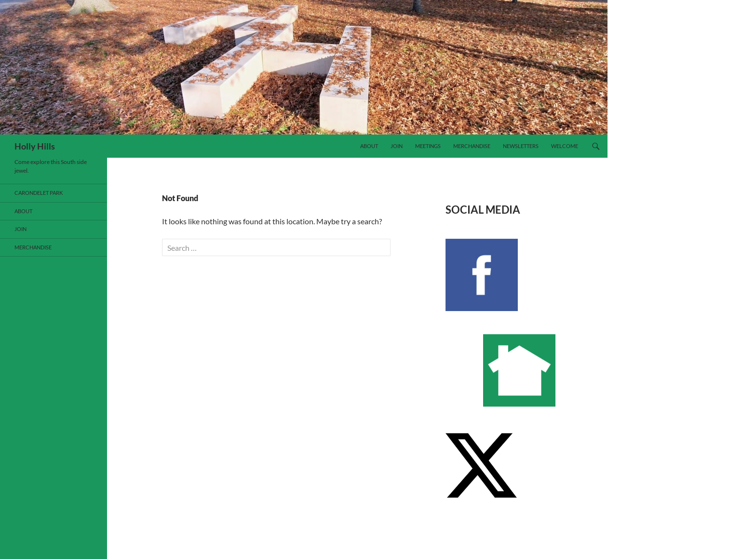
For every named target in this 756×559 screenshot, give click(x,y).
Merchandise (472, 146)
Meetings (428, 146)
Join (397, 146)
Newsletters (521, 146)
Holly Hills (35, 146)
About (369, 146)
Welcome (565, 146)
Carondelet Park (39, 193)
